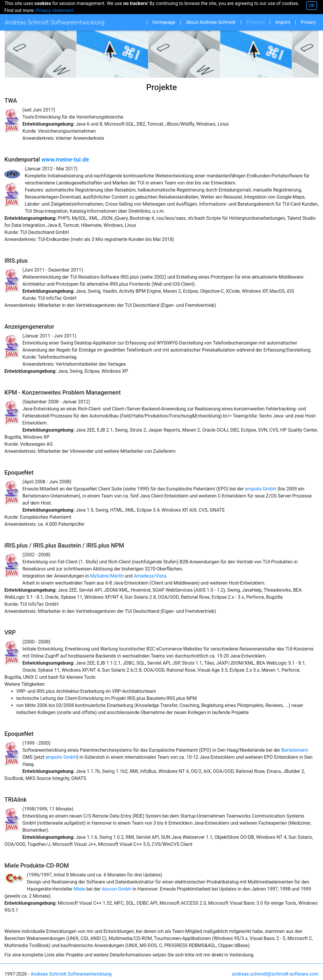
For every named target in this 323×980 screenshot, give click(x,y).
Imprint (283, 22)
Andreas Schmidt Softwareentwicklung (71, 974)
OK (312, 5)
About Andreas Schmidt (211, 22)
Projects (257, 22)
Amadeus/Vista (150, 576)
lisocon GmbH (117, 889)
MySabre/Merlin (107, 576)
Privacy (308, 22)
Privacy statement (54, 10)
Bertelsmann (295, 750)
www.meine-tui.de (65, 159)
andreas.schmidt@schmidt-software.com (275, 974)
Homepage (164, 22)
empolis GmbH (261, 489)
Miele (80, 889)
